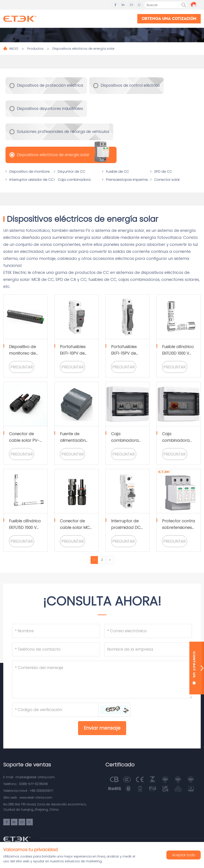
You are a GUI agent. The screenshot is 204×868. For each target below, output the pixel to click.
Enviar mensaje (102, 728)
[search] (184, 5)
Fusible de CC (118, 172)
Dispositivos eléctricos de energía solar (84, 49)
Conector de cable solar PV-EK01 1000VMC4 (24, 440)
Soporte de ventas (27, 765)
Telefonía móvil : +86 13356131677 (28, 791)
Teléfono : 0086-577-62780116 (26, 784)
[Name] (56, 631)
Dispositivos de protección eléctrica (50, 85)
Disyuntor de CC (71, 172)
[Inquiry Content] (102, 680)
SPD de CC (163, 172)
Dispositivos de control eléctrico (130, 85)
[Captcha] (55, 710)
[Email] (148, 631)
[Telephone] (56, 649)
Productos (35, 49)
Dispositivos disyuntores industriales (50, 109)
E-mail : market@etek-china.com (29, 777)
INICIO (14, 49)
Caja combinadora (74, 180)
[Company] (148, 649)
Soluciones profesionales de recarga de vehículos (63, 132)
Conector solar (167, 180)
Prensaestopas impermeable (131, 180)
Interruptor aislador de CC (31, 180)
